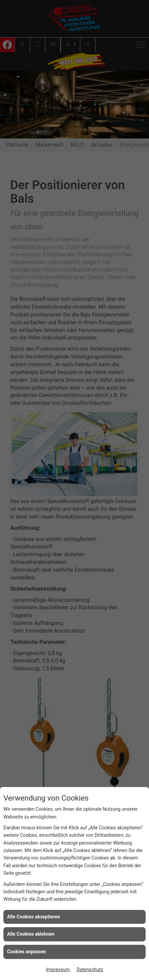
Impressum (58, 970)
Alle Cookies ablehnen (31, 934)
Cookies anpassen (27, 952)
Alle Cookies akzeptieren (34, 917)
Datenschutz (90, 970)
